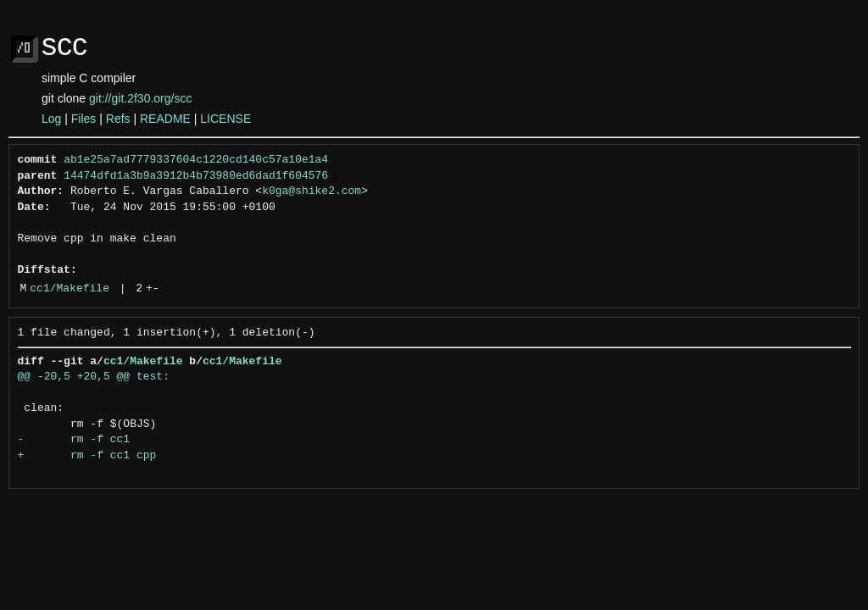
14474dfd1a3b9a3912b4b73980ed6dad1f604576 (196, 176)
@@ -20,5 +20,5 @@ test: (94, 377)
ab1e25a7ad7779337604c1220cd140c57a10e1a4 (196, 160)
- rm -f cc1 (74, 440)
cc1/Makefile (70, 289)
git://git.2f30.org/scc (140, 98)
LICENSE (225, 119)
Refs (118, 119)
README (165, 119)
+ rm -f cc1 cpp (87, 456)
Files (84, 119)
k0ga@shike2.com (312, 191)
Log (51, 119)
